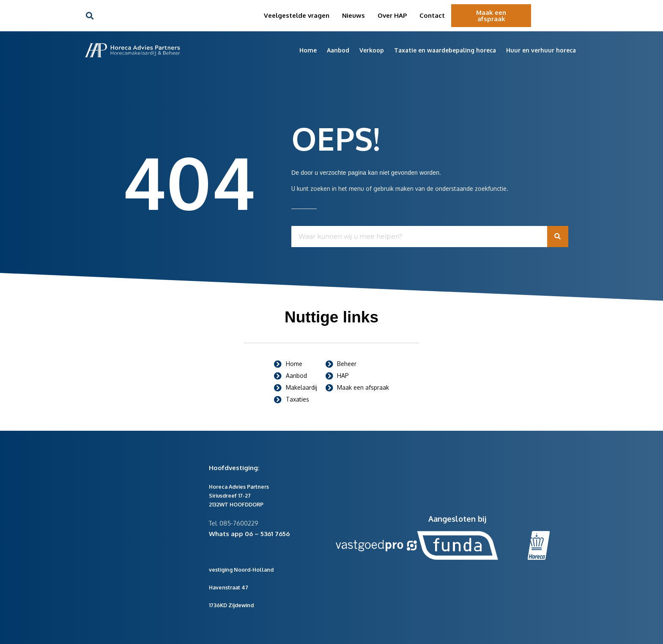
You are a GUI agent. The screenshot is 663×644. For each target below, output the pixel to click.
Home (308, 50)
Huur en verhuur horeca (541, 50)
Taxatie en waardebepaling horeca (445, 50)
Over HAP (392, 15)
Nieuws (353, 15)
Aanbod (338, 50)
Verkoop (372, 50)
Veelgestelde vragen (297, 15)
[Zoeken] (558, 237)
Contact (432, 15)
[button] (89, 16)
